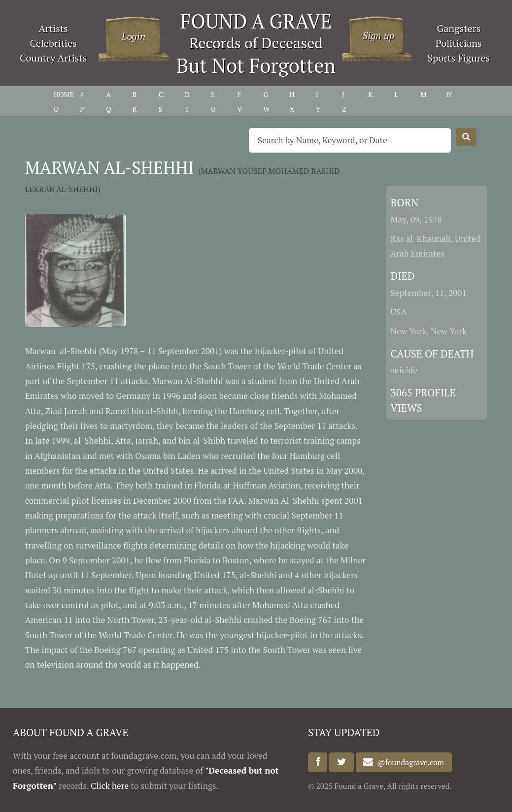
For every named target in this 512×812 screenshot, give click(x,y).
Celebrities (53, 43)
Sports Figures (459, 58)
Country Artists (53, 58)
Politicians (459, 43)
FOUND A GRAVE (256, 21)
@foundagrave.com (409, 762)
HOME (64, 94)
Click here (110, 786)
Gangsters (459, 28)
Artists (53, 28)
